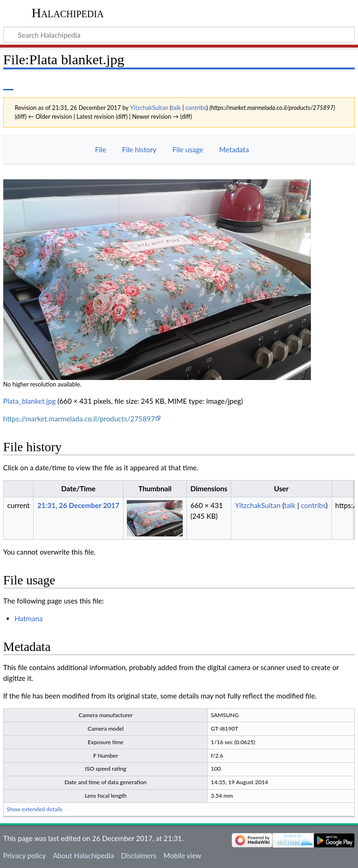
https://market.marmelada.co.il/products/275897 (79, 419)
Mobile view (182, 855)
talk (176, 108)
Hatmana (28, 618)
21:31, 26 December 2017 (78, 505)
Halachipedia (68, 13)
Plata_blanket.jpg (30, 401)
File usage (188, 149)
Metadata (234, 149)
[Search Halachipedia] (179, 34)
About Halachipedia (83, 855)
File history (139, 149)
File (101, 149)
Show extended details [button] (34, 809)
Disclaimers (138, 855)
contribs (196, 108)
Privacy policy (24, 855)
